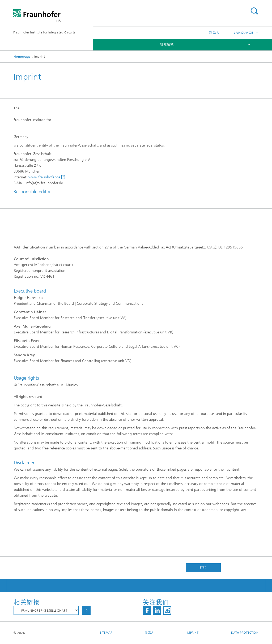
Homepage (22, 57)
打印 (203, 568)
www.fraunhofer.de (44, 177)
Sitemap (106, 633)
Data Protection (245, 633)
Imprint (192, 633)
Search (254, 11)
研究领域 (167, 44)
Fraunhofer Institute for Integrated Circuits (44, 32)
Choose (86, 610)
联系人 (214, 33)
